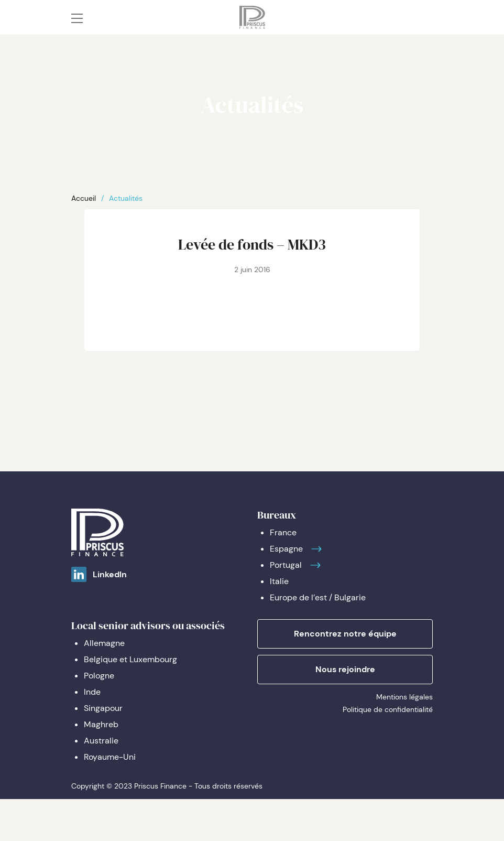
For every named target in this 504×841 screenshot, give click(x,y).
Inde (92, 692)
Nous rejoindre (345, 669)
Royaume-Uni (110, 757)
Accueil (84, 198)
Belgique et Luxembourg (130, 659)
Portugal (286, 565)
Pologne (99, 676)
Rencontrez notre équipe (345, 634)
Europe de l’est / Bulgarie (318, 597)
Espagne (286, 549)
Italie (279, 581)
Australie (101, 741)
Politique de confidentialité (388, 709)
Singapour (103, 708)
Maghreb (101, 724)
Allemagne (104, 643)
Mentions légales (404, 697)
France (283, 532)
